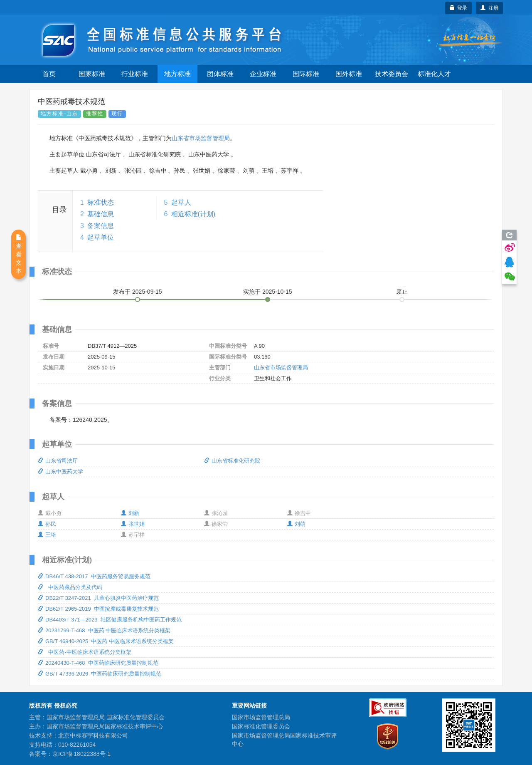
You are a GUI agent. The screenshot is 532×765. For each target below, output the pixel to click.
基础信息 (101, 214)
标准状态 (101, 202)
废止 (402, 292)
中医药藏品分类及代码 (70, 587)
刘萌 (296, 524)
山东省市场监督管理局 (201, 138)
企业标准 (263, 74)
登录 (459, 8)
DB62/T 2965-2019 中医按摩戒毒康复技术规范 (98, 609)
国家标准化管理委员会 (261, 726)
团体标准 (220, 74)
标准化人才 (434, 74)
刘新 (130, 513)
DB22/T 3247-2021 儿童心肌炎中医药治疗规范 (98, 598)
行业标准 (135, 74)
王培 (47, 535)
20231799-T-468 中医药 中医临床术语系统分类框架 (104, 630)
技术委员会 (392, 74)
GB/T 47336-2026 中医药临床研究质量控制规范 (100, 674)
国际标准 (306, 74)
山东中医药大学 (60, 472)
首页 (49, 74)
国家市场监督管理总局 (261, 717)
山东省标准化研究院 (232, 461)
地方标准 (177, 74)
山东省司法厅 (58, 461)
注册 (489, 8)
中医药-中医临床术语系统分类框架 (85, 652)
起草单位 (101, 237)
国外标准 (349, 74)
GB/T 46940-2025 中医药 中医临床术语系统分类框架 (106, 641)
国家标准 (92, 74)
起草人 (181, 202)
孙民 (47, 524)
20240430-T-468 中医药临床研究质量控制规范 (98, 663)
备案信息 (101, 226)
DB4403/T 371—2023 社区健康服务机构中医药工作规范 (110, 620)
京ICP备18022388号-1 (81, 754)
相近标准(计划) (193, 214)
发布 (138, 292)
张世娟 (133, 524)
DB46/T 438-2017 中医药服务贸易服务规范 (94, 576)
